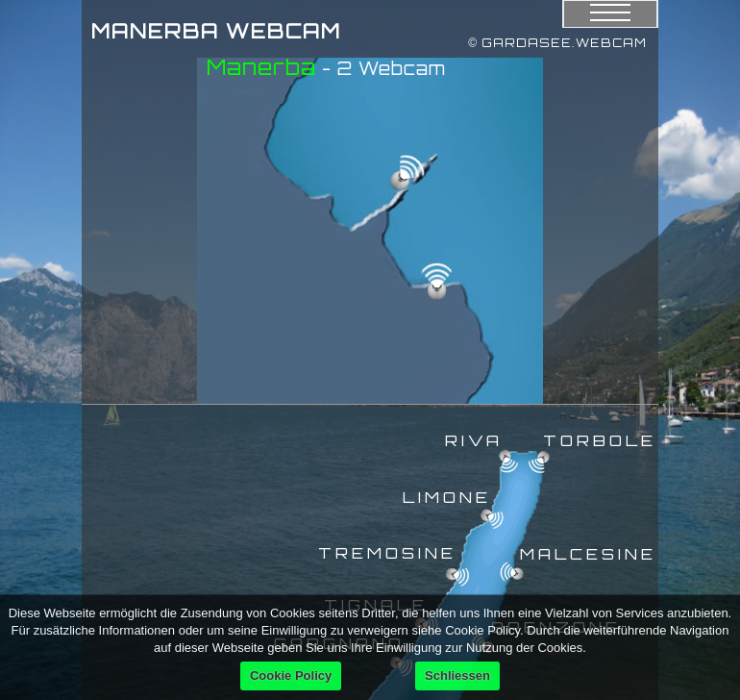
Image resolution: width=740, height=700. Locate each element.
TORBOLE (600, 440)
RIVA (474, 440)
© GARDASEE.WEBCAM (557, 43)
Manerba (261, 67)
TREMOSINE (387, 553)
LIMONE (447, 497)
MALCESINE (588, 554)
